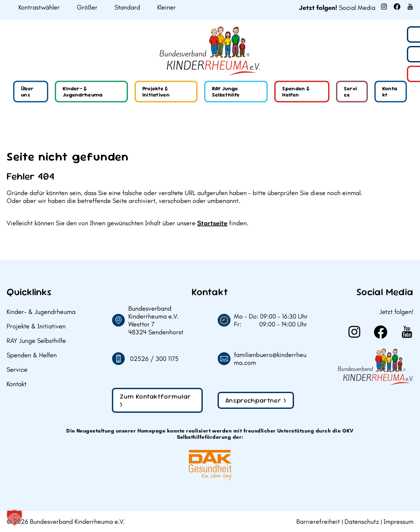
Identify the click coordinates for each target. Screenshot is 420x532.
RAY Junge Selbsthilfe (226, 92)
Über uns (27, 92)
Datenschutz (362, 521)
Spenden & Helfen (296, 92)
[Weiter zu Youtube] (410, 7)
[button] (14, 518)
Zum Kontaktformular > (156, 400)
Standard (127, 8)
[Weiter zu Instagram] (384, 7)
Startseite (212, 223)
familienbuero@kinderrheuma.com (270, 359)
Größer (87, 8)
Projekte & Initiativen (156, 92)
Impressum (399, 521)
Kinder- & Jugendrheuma (83, 92)
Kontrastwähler (39, 8)
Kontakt (390, 92)
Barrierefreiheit (318, 521)
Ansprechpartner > (256, 400)
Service (351, 92)
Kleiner (167, 8)
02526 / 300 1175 (154, 359)
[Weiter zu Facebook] (397, 7)
